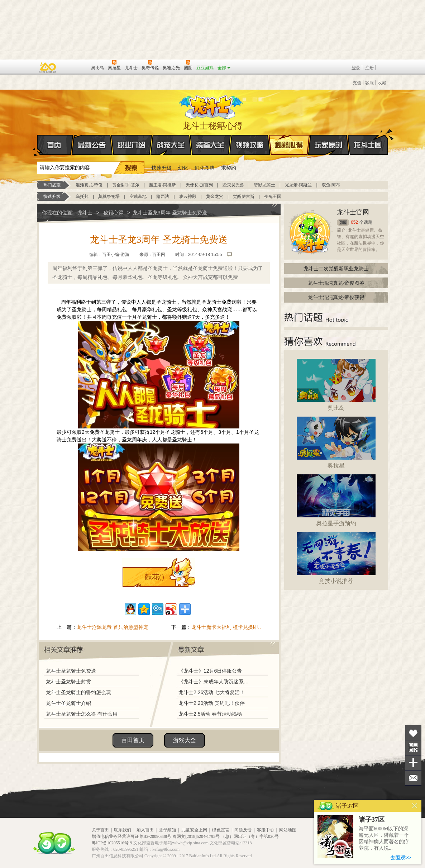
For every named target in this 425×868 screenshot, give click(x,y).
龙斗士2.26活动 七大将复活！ (212, 692)
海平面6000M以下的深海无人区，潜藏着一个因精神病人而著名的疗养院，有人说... (384, 838)
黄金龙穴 (215, 196)
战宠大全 (171, 145)
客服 (369, 83)
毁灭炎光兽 (233, 185)
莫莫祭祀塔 (109, 196)
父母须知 (167, 830)
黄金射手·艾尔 (126, 185)
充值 (357, 83)
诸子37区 (372, 820)
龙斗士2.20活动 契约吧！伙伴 (212, 703)
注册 (369, 68)
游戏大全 (185, 740)
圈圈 (343, 222)
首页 (37, 145)
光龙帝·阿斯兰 (298, 185)
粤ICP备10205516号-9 (112, 843)
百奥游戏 (48, 67)
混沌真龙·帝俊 (89, 185)
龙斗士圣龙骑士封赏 (68, 682)
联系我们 (123, 830)
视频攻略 (250, 145)
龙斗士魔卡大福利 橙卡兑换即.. (226, 627)
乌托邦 (82, 196)
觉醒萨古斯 (244, 196)
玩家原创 (329, 145)
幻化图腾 (205, 168)
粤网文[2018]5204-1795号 (196, 836)
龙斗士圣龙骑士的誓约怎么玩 (78, 692)
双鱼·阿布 (331, 185)
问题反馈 (243, 830)
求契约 (229, 168)
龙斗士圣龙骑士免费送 (71, 671)
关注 (413, 748)
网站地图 (288, 830)
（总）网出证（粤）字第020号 (250, 836)
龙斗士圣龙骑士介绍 (68, 703)
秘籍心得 (289, 145)
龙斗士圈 (368, 138)
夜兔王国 (273, 196)
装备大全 (210, 145)
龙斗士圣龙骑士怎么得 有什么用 (82, 714)
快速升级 (162, 168)
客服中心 (266, 830)
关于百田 (100, 830)
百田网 (75, 67)
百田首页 (133, 740)
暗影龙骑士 (264, 185)
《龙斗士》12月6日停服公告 (210, 671)
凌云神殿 (188, 196)
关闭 (415, 806)
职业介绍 (132, 145)
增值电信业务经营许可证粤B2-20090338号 (132, 836)
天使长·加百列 (199, 185)
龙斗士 (211, 105)
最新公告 (92, 145)
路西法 (163, 196)
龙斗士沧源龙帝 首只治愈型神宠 (113, 627)
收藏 (382, 83)
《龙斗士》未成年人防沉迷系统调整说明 (216, 682)
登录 (356, 68)
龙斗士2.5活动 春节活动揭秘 (210, 714)
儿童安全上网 (194, 830)
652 (354, 222)
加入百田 (145, 830)
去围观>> (401, 858)
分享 (413, 763)
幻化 (183, 168)
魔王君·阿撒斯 (163, 185)
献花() (154, 577)
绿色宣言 (221, 830)
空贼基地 (138, 196)
